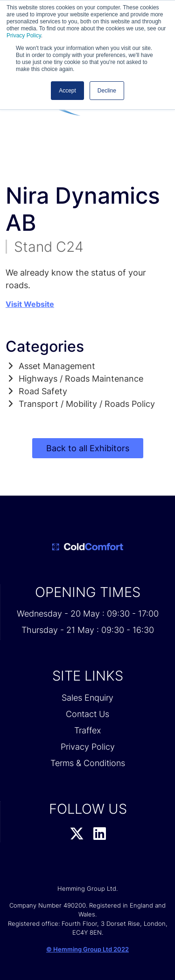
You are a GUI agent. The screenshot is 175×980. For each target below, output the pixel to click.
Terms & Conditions (88, 763)
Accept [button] (67, 91)
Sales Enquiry (87, 698)
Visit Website (30, 304)
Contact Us (87, 714)
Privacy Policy (24, 36)
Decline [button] (107, 91)
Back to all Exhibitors (88, 448)
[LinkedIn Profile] (100, 834)
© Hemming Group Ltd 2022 (87, 949)
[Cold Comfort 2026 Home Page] (87, 547)
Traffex (87, 730)
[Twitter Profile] (77, 834)
